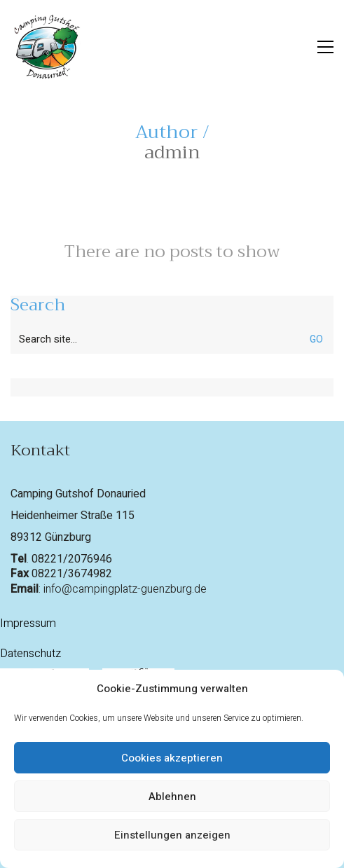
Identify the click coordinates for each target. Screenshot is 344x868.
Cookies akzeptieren (172, 758)
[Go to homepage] (46, 47)
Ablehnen (172, 797)
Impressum (28, 624)
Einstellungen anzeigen (172, 835)
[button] (325, 47)
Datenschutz (30, 654)
